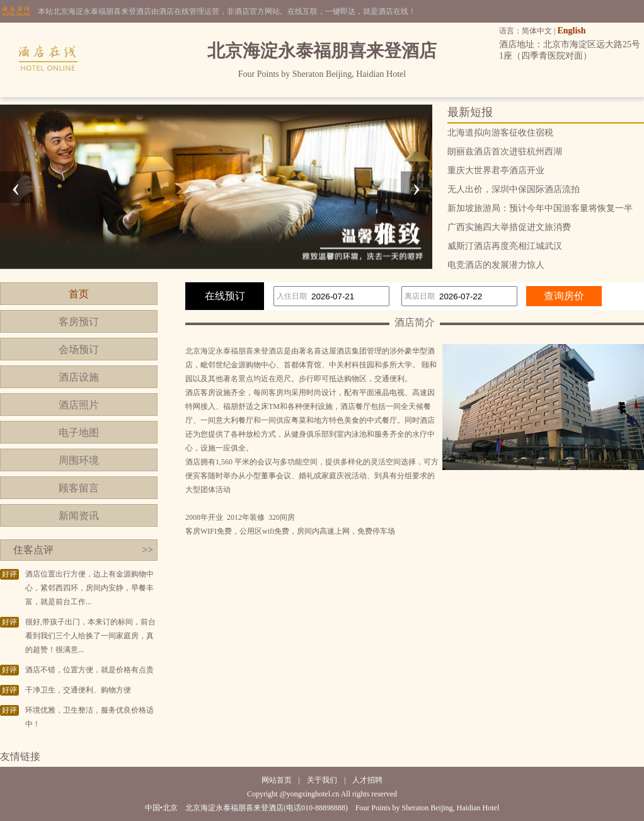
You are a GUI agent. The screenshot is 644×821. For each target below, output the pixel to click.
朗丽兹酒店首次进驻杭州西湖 (505, 152)
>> (147, 550)
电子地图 (79, 433)
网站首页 (277, 780)
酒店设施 (79, 377)
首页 (79, 294)
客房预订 (79, 322)
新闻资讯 (79, 516)
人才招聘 (367, 780)
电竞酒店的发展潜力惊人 (496, 265)
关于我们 (322, 780)
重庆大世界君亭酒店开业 (496, 170)
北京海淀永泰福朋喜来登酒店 (234, 351)
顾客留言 (79, 488)
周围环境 (79, 460)
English (571, 31)
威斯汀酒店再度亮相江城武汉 (505, 246)
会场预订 (79, 349)
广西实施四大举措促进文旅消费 (509, 227)
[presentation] (16, 187)
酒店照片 (79, 405)
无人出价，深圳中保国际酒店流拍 (514, 189)
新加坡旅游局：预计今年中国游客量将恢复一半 (540, 208)
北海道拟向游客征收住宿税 (500, 133)
